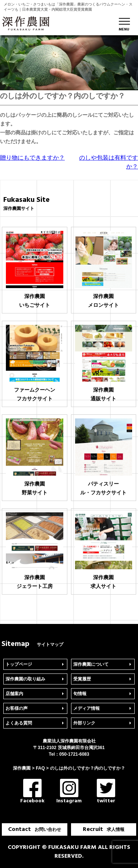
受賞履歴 (82, 679)
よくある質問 (19, 723)
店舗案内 (14, 694)
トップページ (19, 664)
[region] (69, 63)
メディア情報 (86, 708)
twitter (106, 792)
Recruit (104, 829)
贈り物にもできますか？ (32, 158)
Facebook (32, 792)
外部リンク (84, 723)
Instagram (69, 792)
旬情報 (80, 694)
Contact (35, 829)
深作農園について (91, 664)
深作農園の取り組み (25, 679)
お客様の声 (17, 708)
